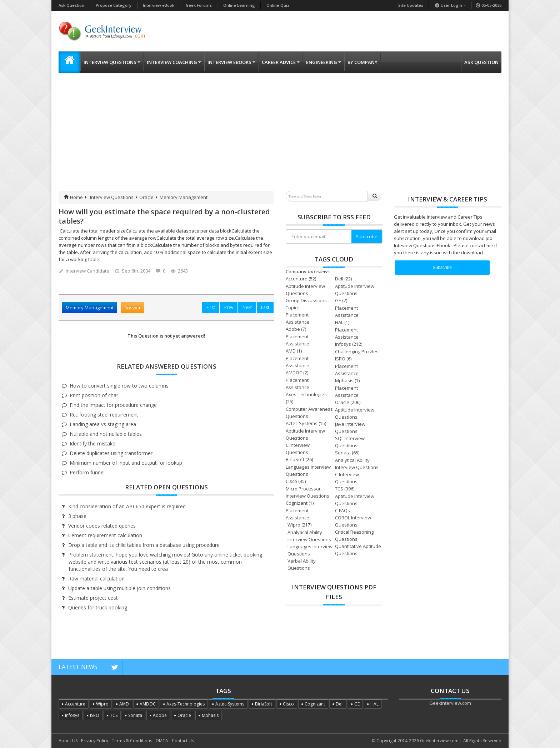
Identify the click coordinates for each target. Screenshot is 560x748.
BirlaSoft (295, 459)
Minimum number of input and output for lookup (126, 463)
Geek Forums (199, 5)
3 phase (77, 516)
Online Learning (239, 5)
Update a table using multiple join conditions (119, 588)
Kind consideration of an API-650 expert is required (127, 506)
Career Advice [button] (281, 62)
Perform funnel (87, 472)
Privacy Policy (95, 741)
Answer (132, 308)
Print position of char (94, 395)
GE (338, 300)
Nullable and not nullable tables (106, 434)
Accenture (297, 279)
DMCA (162, 741)
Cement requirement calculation (105, 535)
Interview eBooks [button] (231, 62)
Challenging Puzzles (357, 351)
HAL (339, 322)
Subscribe (367, 236)
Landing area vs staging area (103, 424)
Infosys (343, 344)
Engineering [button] (324, 62)
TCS (339, 489)
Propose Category (114, 5)
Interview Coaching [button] (174, 62)
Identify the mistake (92, 443)
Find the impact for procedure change (113, 405)
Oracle (146, 197)
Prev (229, 307)
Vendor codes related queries (102, 526)
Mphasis (344, 380)
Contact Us (183, 741)
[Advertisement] (280, 137)
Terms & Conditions (132, 741)
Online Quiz (278, 5)
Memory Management (184, 197)
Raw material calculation (96, 579)
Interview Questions (112, 197)
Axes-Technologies (306, 394)
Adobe (293, 329)
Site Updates (411, 5)
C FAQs (342, 510)
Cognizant (297, 503)
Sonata (343, 453)
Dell (339, 279)
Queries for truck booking (98, 607)
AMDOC (294, 373)
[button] (69, 62)
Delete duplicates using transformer (111, 453)
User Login (450, 5)
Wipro (294, 525)
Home (73, 197)
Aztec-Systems (302, 423)
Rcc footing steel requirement (104, 415)
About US (68, 741)
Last (265, 307)
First (211, 307)
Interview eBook (159, 5)
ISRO (340, 359)
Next (247, 307)
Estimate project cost (93, 598)
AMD (291, 351)
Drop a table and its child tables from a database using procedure (144, 545)
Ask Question (71, 5)
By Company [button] (362, 62)
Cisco (291, 481)
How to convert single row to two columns (119, 386)
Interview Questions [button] (112, 62)
